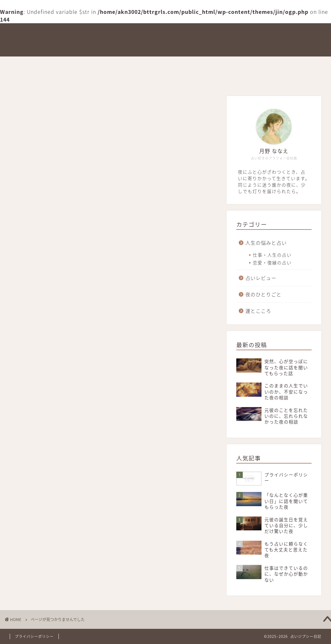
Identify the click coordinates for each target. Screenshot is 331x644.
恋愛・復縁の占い (272, 262)
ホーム (22, 64)
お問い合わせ (29, 79)
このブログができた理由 (72, 64)
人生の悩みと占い (272, 64)
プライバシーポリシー (34, 636)
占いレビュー (171, 64)
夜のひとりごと (219, 64)
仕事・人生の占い (272, 255)
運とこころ (128, 64)
